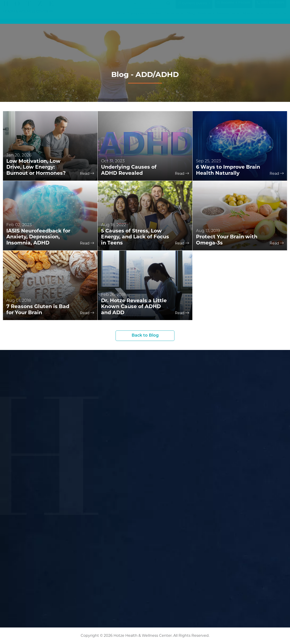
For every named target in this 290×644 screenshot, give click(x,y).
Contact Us (276, 18)
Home (120, 18)
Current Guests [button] (192, 8)
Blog (191, 18)
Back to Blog (145, 336)
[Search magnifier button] (168, 8)
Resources (228, 18)
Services (174, 18)
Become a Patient (234, 7)
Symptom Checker (145, 18)
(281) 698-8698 (271, 7)
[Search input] (149, 8)
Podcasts (206, 18)
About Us (253, 18)
